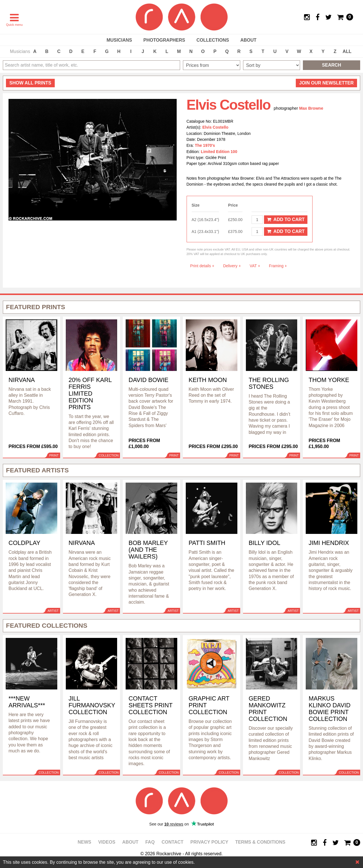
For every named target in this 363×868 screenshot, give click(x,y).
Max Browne (311, 108)
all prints (30, 83)
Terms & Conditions (260, 842)
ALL (347, 51)
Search (332, 65)
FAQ (150, 842)
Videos (107, 842)
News (85, 842)
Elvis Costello (216, 127)
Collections (213, 40)
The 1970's (205, 145)
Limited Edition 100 (219, 152)
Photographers (164, 40)
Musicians (119, 40)
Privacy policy (209, 842)
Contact (173, 842)
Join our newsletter (326, 83)
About (248, 40)
